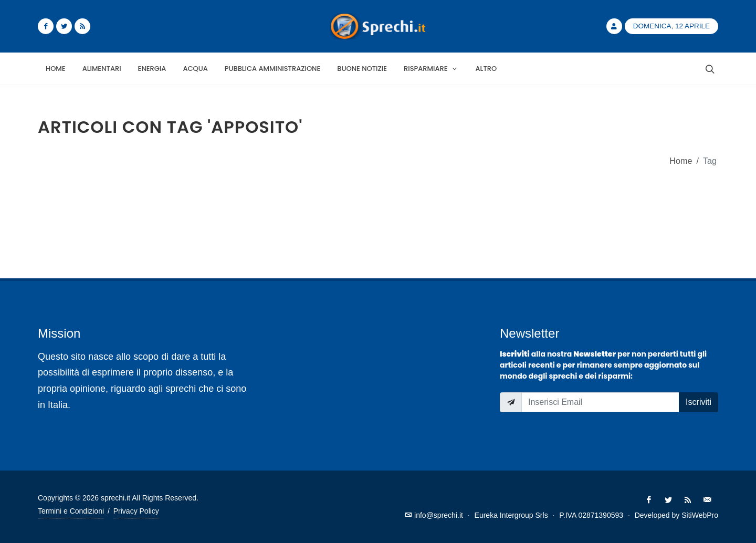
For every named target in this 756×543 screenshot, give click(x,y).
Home (681, 161)
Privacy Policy (136, 511)
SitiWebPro (700, 515)
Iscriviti (699, 402)
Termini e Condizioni (71, 511)
